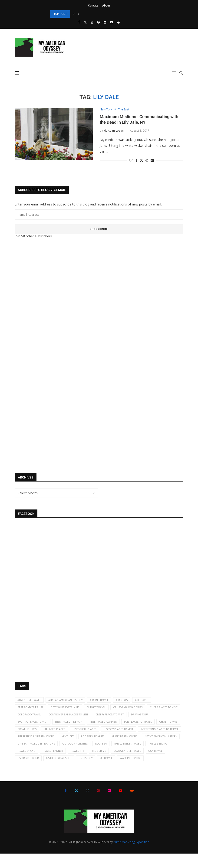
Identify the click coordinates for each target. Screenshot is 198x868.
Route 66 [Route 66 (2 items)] (59, 757)
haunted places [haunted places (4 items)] (121, 733)
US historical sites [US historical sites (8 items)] (31, 772)
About (106, 6)
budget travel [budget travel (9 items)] (101, 709)
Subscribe (99, 229)
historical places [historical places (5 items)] (153, 733)
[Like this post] (131, 161)
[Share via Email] (152, 161)
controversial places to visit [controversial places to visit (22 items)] (108, 717)
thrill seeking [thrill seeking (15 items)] (119, 757)
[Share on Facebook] (137, 161)
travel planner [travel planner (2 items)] (28, 764)
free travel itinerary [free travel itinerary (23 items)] (99, 725)
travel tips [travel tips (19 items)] (55, 764)
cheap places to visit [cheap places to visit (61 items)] (32, 717)
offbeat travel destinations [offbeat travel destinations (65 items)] (147, 749)
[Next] (79, 14)
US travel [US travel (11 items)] (81, 772)
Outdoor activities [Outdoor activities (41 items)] (31, 757)
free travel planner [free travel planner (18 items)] (136, 725)
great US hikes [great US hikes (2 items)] (92, 733)
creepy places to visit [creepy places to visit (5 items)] (152, 717)
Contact (93, 6)
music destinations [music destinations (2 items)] (64, 749)
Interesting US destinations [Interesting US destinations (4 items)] (126, 740)
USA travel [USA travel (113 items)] (138, 764)
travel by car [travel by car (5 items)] (147, 757)
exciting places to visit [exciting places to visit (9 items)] (60, 725)
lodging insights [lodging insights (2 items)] (30, 749)
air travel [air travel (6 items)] (149, 701)
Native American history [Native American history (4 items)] (102, 749)
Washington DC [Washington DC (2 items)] (107, 772)
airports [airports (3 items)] (128, 701)
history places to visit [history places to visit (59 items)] (34, 740)
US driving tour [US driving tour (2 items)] (165, 764)
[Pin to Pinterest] (147, 161)
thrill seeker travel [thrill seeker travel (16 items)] (87, 757)
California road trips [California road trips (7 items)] (134, 709)
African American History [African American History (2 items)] (68, 701)
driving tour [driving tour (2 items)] (27, 725)
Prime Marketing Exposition (131, 856)
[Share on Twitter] (142, 161)
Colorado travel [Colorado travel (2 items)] (67, 717)
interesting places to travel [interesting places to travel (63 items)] (78, 740)
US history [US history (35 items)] (59, 772)
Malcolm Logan (114, 131)
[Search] (181, 73)
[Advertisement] (49, 320)
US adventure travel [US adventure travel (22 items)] (108, 764)
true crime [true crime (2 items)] (78, 764)
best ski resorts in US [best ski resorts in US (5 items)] (68, 709)
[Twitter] (85, 22)
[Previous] (74, 14)
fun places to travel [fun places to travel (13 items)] (32, 733)
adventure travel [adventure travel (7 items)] (30, 701)
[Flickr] (105, 22)
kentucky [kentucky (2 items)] (160, 740)
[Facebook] (79, 22)
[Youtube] (112, 22)
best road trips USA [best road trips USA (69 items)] (31, 709)
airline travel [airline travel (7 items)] (104, 701)
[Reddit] (119, 22)
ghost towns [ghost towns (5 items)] (65, 733)
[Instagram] (92, 22)
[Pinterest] (98, 22)
